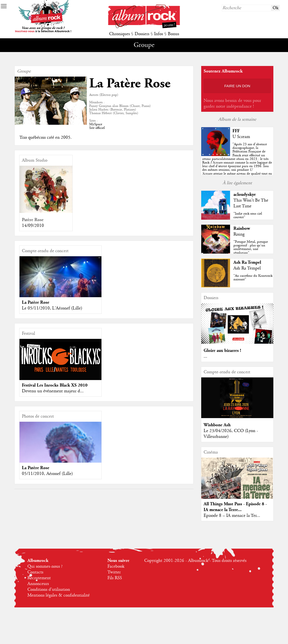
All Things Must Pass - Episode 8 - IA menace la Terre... (235, 507)
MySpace (96, 124)
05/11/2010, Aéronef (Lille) (47, 474)
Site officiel (97, 128)
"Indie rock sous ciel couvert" (248, 215)
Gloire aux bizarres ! (222, 351)
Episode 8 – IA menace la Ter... (232, 516)
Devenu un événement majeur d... (53, 391)
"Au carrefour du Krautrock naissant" (253, 278)
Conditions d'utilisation (49, 590)
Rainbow (242, 228)
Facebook (116, 566)
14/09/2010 (33, 226)
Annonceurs (38, 584)
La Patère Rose (36, 302)
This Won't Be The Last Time (251, 203)
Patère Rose (33, 220)
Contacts (35, 572)
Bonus (173, 34)
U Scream (241, 137)
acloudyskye (245, 194)
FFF (236, 131)
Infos (159, 34)
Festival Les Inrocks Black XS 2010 (55, 385)
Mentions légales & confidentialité (59, 595)
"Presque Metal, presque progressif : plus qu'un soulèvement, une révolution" (251, 247)
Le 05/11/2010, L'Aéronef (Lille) (52, 308)
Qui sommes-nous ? (45, 566)
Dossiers (142, 34)
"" (237, 163)
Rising (239, 234)
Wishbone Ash (217, 425)
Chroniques (119, 34)
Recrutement (39, 578)
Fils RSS (115, 578)
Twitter (114, 572)
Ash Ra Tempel (247, 262)
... (205, 356)
